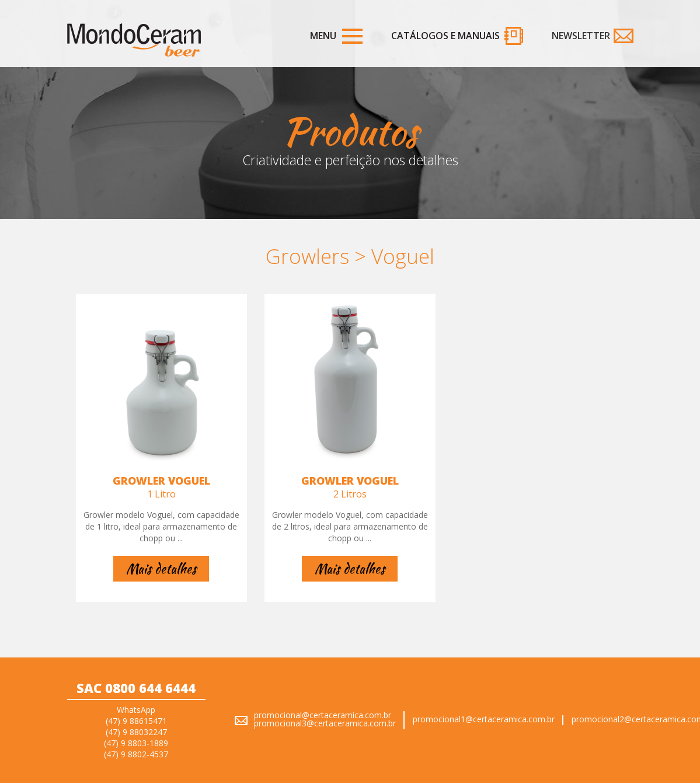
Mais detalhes (161, 569)
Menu (323, 36)
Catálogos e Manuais (445, 36)
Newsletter (581, 36)
